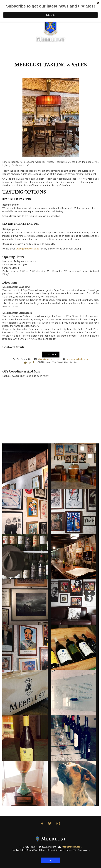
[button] (51, 860)
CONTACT (51, 354)
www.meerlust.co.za (77, 359)
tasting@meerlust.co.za (27, 248)
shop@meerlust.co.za (49, 359)
